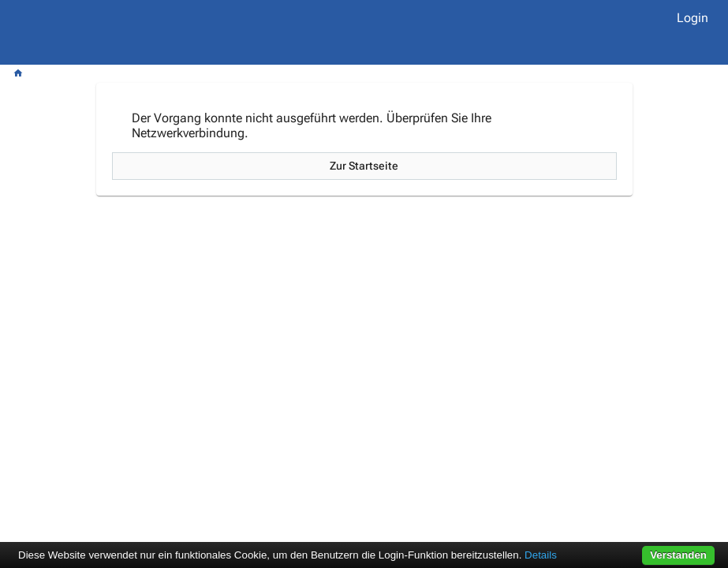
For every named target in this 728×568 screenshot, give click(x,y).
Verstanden (678, 555)
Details (541, 555)
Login (693, 18)
